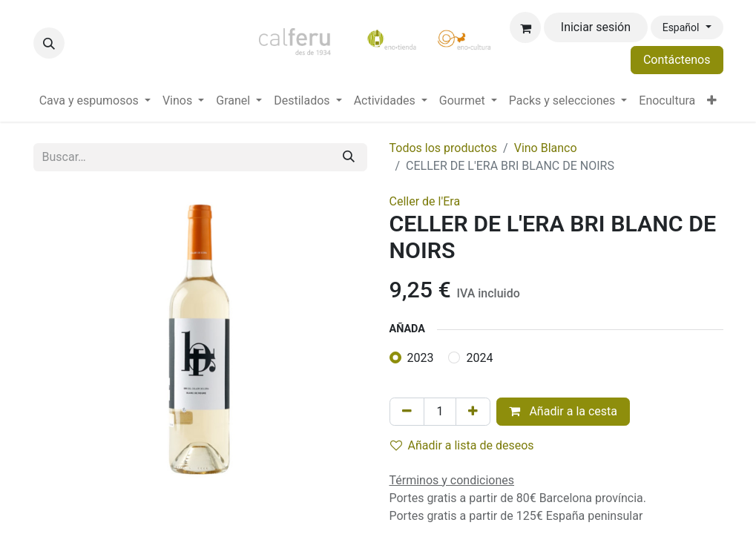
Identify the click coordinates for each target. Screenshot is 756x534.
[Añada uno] (473, 412)
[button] (49, 43)
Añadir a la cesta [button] (563, 411)
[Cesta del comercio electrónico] (525, 27)
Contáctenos (677, 60)
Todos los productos (444, 148)
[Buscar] (349, 157)
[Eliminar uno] (407, 412)
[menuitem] (95, 101)
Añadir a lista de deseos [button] (462, 445)
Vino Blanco (546, 148)
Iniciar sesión (596, 27)
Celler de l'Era (425, 201)
